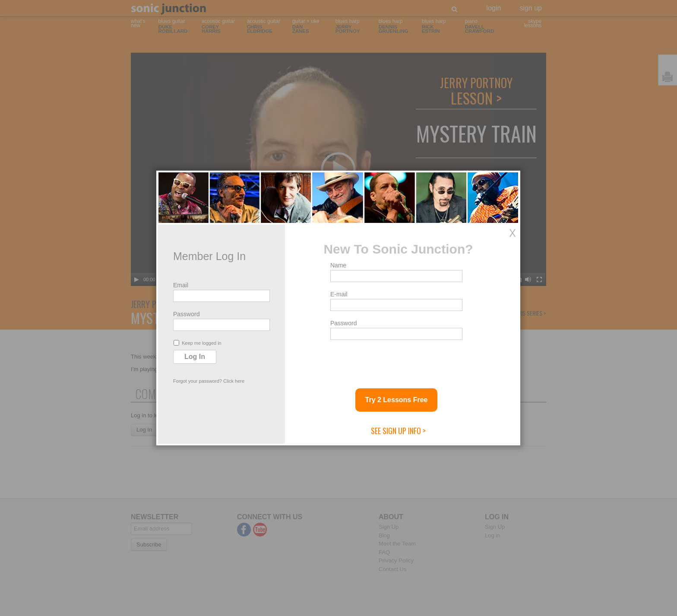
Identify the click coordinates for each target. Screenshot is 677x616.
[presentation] (396, 361)
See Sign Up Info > (398, 431)
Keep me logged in (198, 343)
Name (338, 265)
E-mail (339, 294)
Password (186, 314)
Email (181, 285)
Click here (234, 381)
